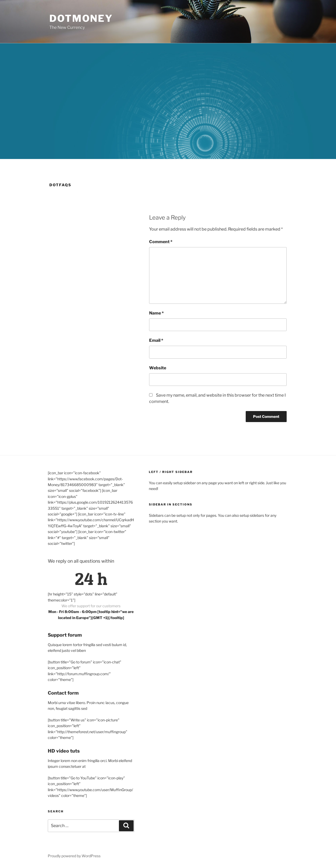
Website (158, 368)
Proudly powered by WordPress (74, 856)
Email (156, 340)
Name (156, 313)
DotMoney (81, 18)
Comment (161, 242)
